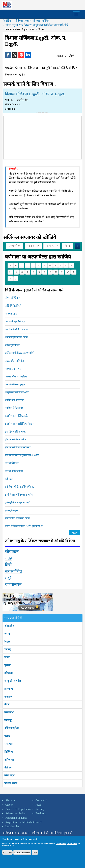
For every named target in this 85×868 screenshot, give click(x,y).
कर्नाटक (8, 697)
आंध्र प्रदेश (9, 626)
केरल (7, 704)
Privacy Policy (72, 843)
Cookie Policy (61, 843)
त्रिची (8, 565)
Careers (9, 805)
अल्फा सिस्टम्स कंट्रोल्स (16, 377)
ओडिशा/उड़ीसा (11, 728)
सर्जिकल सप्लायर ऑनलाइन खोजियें (32, 21)
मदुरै (8, 578)
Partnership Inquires (16, 818)
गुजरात (8, 665)
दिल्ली (7, 657)
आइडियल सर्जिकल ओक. (17, 392)
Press (38, 805)
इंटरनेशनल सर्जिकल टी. (17, 416)
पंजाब (7, 736)
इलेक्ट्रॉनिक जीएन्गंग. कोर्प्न (18, 503)
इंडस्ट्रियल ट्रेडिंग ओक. (16, 432)
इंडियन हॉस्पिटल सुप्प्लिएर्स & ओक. (22, 455)
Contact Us (42, 800)
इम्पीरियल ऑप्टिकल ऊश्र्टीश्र (19, 495)
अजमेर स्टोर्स (11, 314)
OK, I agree (7, 852)
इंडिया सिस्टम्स (12, 463)
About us (10, 800)
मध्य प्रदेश (9, 712)
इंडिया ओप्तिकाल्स (14, 471)
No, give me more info (22, 852)
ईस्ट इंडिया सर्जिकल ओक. (18, 518)
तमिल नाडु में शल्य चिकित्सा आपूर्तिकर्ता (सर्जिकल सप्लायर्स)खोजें (37, 25)
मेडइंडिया (7, 21)
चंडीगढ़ (8, 649)
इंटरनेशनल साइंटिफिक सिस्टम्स (20, 424)
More (75, 533)
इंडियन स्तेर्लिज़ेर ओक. (16, 439)
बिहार (7, 642)
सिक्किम (9, 752)
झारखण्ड (9, 689)
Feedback (41, 813)
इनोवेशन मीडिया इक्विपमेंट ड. (19, 487)
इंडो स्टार (9, 479)
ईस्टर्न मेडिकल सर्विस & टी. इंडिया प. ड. (24, 526)
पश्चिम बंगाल (11, 783)
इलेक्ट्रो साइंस (12, 510)
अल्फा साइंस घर (13, 369)
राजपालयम (13, 584)
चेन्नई (8, 558)
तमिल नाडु (9, 760)
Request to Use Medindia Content (24, 822)
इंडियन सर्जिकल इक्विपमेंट (18, 447)
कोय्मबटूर (12, 552)
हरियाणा (8, 673)
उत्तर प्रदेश (9, 775)
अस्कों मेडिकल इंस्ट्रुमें (15, 384)
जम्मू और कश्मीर (13, 681)
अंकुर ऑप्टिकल (13, 298)
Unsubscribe (12, 826)
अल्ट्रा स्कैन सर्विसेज (15, 361)
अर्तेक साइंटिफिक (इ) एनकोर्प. (20, 353)
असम (7, 634)
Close (35, 852)
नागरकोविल (14, 571)
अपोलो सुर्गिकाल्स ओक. (17, 337)
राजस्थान (9, 744)
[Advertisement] (43, 137)
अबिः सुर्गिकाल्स (13, 345)
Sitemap (40, 809)
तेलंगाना (8, 768)
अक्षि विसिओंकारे (13, 306)
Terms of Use (10, 846)
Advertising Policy (15, 813)
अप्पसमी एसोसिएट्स (15, 321)
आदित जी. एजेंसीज (15, 400)
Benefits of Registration (18, 809)
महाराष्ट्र (8, 720)
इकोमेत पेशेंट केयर (14, 408)
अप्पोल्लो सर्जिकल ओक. (17, 329)
